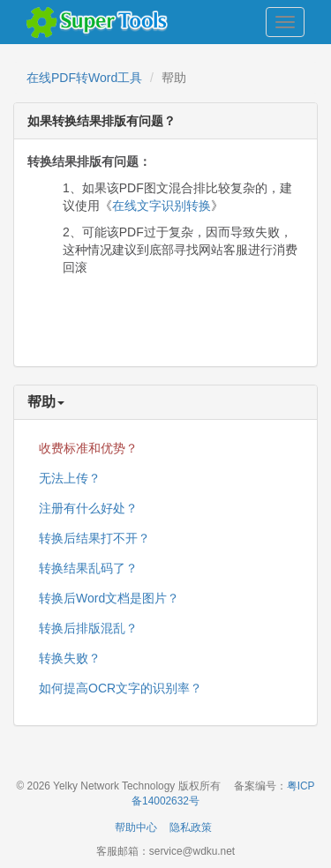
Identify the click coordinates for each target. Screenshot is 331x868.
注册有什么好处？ (88, 508)
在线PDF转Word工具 (84, 78)
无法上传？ (70, 478)
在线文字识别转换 (162, 206)
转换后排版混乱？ (88, 628)
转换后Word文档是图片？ (109, 598)
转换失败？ (70, 658)
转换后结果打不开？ (94, 538)
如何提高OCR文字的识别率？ (120, 688)
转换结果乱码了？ (88, 568)
